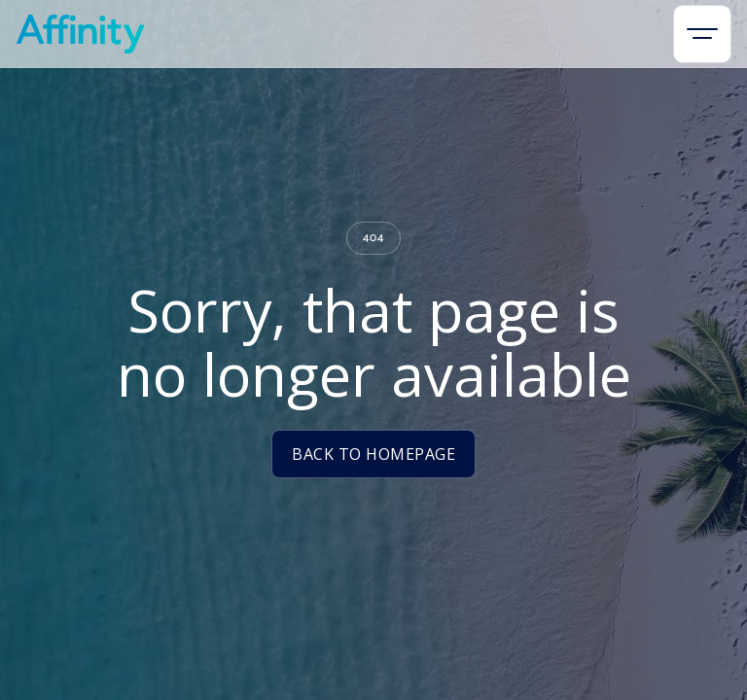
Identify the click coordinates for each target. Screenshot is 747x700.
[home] (80, 34)
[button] (702, 34)
